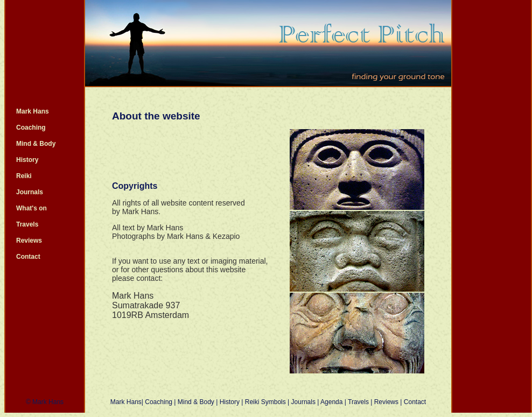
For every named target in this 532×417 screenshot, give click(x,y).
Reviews (29, 241)
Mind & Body (36, 144)
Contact (28, 257)
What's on (31, 208)
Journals (30, 192)
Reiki (24, 176)
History (27, 160)
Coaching (31, 128)
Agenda (331, 402)
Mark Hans (33, 111)
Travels (27, 224)
